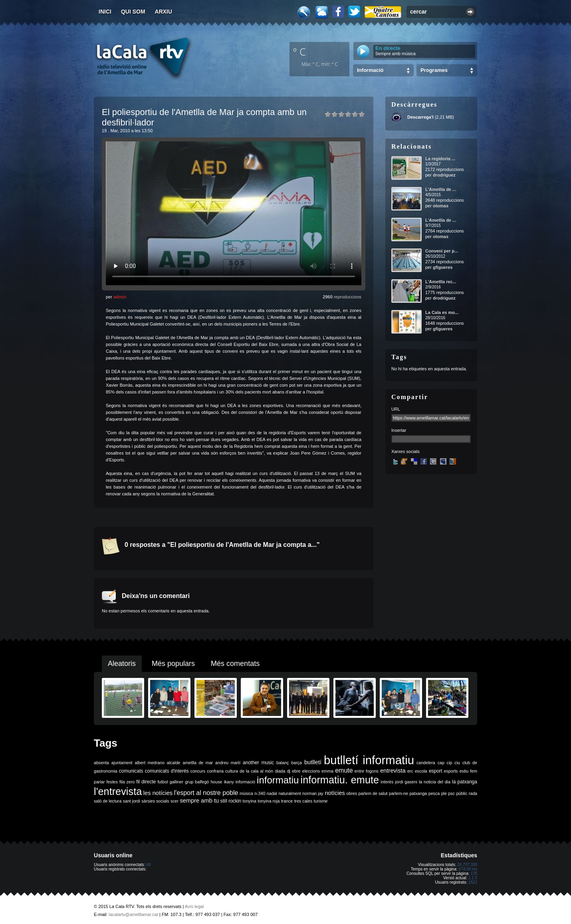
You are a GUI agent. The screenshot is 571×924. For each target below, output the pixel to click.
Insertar (399, 430)
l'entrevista (118, 791)
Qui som (133, 12)
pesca (434, 793)
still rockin (231, 801)
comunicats (131, 771)
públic (462, 793)
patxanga (418, 793)
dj (289, 771)
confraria (215, 771)
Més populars (173, 664)
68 (148, 865)
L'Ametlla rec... (441, 282)
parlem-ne (399, 793)
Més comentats (235, 664)
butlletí (313, 762)
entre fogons (367, 771)
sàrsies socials (155, 801)
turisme (321, 801)
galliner (176, 782)
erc (410, 771)
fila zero (127, 782)
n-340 (260, 793)
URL (396, 409)
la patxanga (465, 782)
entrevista (393, 771)
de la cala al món (256, 771)
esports (451, 771)
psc (451, 793)
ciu (457, 763)
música (246, 793)
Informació (370, 70)
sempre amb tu (199, 801)
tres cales (303, 801)
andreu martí (228, 763)
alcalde (174, 763)
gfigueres (443, 267)
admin (120, 297)
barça (296, 763)
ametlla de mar (198, 763)
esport (435, 771)
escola (421, 771)
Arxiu (164, 12)
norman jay (313, 793)
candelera (426, 763)
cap (441, 763)
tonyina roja (269, 801)
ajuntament (122, 763)
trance (287, 801)
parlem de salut (373, 793)
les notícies (158, 793)
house (216, 782)
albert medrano (150, 763)
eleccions (311, 771)
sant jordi (132, 801)
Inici (105, 12)
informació (245, 782)
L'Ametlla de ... (441, 189)
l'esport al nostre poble (206, 793)
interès (387, 782)
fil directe (146, 782)
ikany (229, 782)
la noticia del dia (435, 782)
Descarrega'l (420, 117)
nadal (272, 793)
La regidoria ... (440, 159)
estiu (464, 771)
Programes (434, 70)
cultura (232, 771)
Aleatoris (122, 664)
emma (327, 771)
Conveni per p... (442, 251)
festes (112, 782)
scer (174, 801)
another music (258, 763)
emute (344, 770)
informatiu (278, 780)
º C (299, 52)
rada (473, 793)
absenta (101, 763)
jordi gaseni (406, 782)
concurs (198, 771)
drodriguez (444, 175)
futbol (163, 782)
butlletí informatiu (369, 760)
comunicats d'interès (167, 771)
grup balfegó (197, 782)
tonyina (250, 801)
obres (352, 793)
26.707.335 (467, 865)
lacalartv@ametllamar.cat (133, 914)
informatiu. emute (340, 780)
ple (444, 793)
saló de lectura (108, 801)
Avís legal (194, 906)
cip (450, 763)
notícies (335, 793)
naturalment (289, 793)
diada (280, 771)
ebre (296, 771)
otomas (441, 206)
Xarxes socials (405, 451)
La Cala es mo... (442, 312)
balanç (283, 763)
